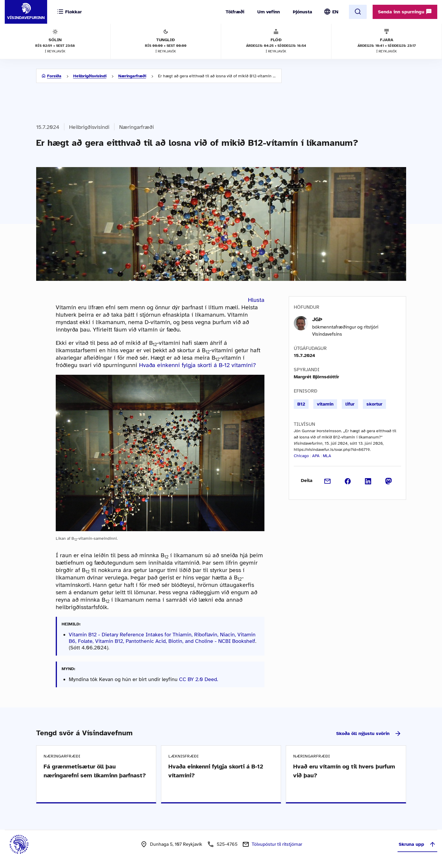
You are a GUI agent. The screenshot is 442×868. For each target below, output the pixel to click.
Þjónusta (303, 12)
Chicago (301, 456)
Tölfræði (235, 12)
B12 (301, 404)
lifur (350, 404)
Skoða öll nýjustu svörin (369, 734)
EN (335, 12)
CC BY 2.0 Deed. (199, 679)
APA (316, 456)
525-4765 (227, 844)
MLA (327, 456)
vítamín (325, 404)
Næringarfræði (132, 76)
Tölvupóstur (277, 844)
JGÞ (317, 319)
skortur (374, 404)
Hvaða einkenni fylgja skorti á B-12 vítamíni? (197, 365)
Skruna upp (417, 844)
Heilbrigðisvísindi (90, 76)
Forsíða (54, 76)
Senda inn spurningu (405, 12)
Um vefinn (269, 12)
